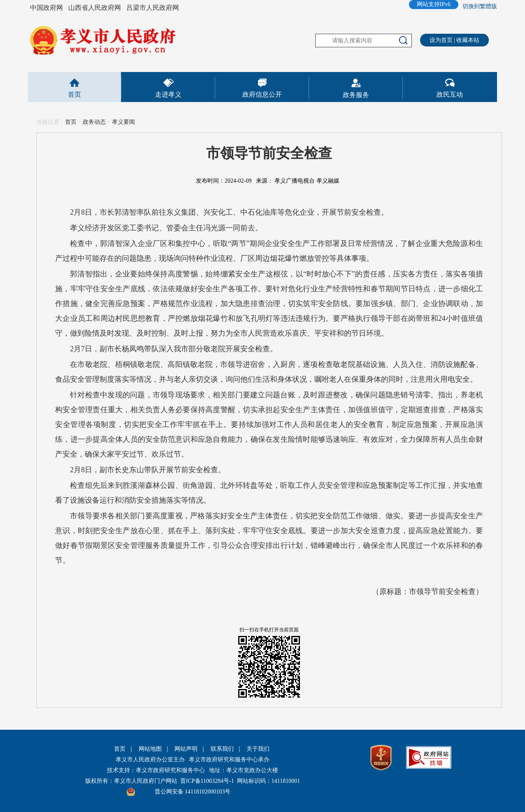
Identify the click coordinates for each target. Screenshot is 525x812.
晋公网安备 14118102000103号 (193, 792)
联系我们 (222, 749)
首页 (74, 94)
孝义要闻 (123, 122)
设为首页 (441, 40)
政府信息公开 (262, 94)
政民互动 (450, 94)
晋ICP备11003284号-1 (207, 781)
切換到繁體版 (480, 6)
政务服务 (356, 95)
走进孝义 (168, 94)
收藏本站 (468, 40)
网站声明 (186, 749)
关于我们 (258, 749)
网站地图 (150, 749)
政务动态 (94, 122)
